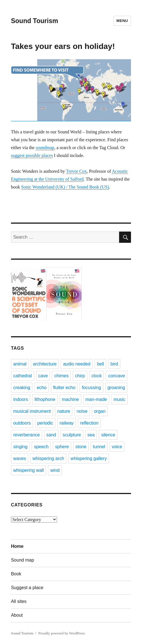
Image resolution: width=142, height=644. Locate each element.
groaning (116, 388)
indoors (21, 399)
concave (117, 376)
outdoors (22, 423)
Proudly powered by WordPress (62, 633)
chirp (80, 376)
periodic (45, 423)
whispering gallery (89, 458)
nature (64, 411)
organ (100, 411)
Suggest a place (27, 588)
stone (81, 447)
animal (20, 364)
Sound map (23, 560)
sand (51, 435)
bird (114, 364)
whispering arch (48, 458)
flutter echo (64, 388)
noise (82, 411)
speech (41, 447)
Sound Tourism (35, 21)
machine (70, 399)
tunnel (99, 447)
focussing (91, 388)
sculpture (72, 435)
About (17, 615)
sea (91, 435)
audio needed (77, 364)
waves (20, 458)
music (119, 399)
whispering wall (29, 470)
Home (17, 546)
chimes (61, 376)
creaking (22, 388)
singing (20, 447)
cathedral (23, 376)
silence (108, 435)
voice (117, 447)
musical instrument (32, 411)
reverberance (27, 435)
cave (43, 376)
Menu (122, 21)
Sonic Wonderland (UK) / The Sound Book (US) (65, 187)
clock (97, 376)
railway (67, 423)
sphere (62, 447)
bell (100, 364)
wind (55, 470)
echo (42, 388)
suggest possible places (32, 155)
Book (16, 574)
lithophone (45, 399)
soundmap (45, 148)
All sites (19, 601)
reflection (89, 423)
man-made (96, 399)
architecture (45, 364)
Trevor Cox (77, 171)
